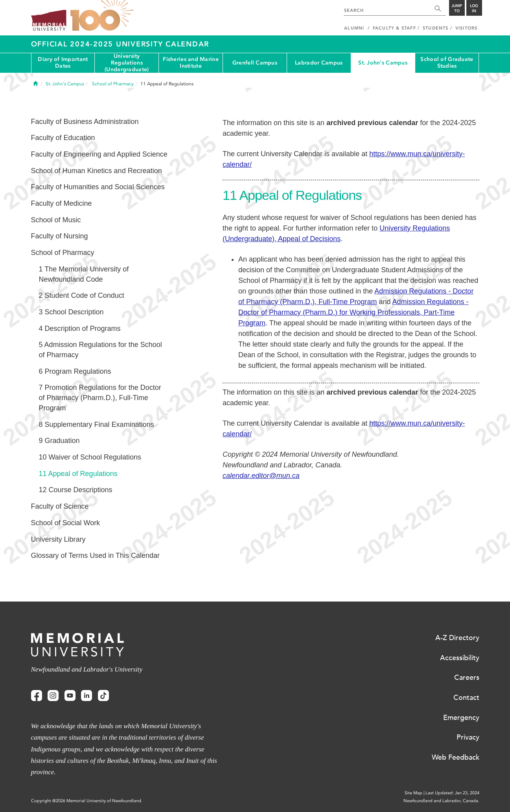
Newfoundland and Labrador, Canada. (441, 801)
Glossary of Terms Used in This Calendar (95, 555)
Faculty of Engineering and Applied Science (99, 154)
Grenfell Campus (255, 63)
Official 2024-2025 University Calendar (120, 44)
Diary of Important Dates (63, 63)
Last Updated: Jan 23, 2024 (452, 793)
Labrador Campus (319, 63)
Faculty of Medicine (62, 203)
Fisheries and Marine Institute (191, 63)
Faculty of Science (60, 506)
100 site (102, 16)
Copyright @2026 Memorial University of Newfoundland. (87, 801)
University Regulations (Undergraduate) (127, 63)
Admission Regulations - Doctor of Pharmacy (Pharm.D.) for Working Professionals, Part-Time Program (354, 312)
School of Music (56, 220)
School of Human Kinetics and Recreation (97, 171)
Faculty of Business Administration (85, 122)
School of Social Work (66, 523)
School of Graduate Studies (447, 63)
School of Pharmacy (63, 253)
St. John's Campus (383, 63)
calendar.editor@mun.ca (261, 476)
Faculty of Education (63, 138)
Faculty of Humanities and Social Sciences (98, 187)
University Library (58, 539)
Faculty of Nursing (60, 236)
